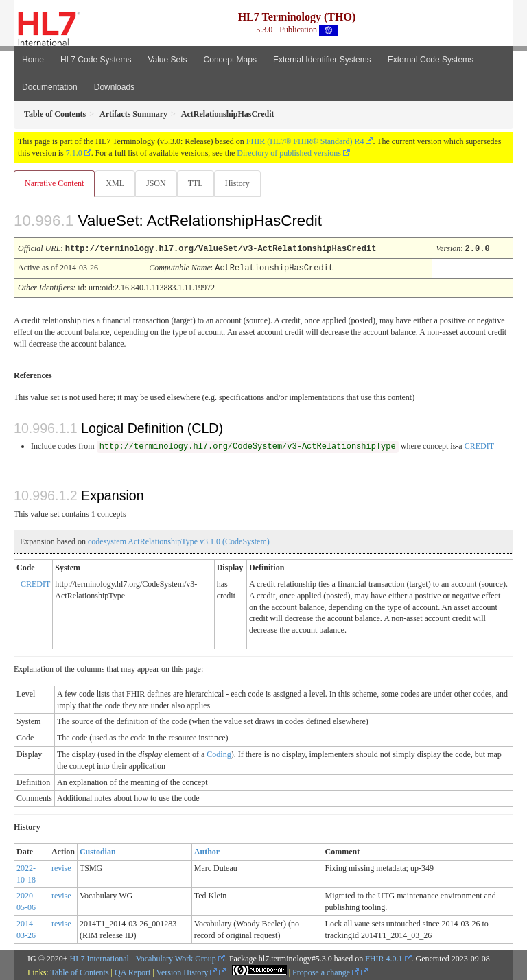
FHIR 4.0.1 (384, 957)
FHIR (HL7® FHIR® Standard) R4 (305, 141)
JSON (156, 183)
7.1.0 (74, 153)
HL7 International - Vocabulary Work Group (143, 957)
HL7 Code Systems (96, 60)
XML (115, 183)
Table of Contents (79, 971)
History (237, 183)
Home (33, 60)
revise (61, 867)
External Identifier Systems (322, 60)
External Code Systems (431, 60)
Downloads (114, 87)
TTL (196, 183)
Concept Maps (230, 60)
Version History (187, 971)
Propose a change (326, 971)
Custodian (98, 850)
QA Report (132, 971)
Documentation (50, 87)
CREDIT (479, 445)
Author (207, 850)
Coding (219, 753)
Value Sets (167, 60)
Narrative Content (54, 183)
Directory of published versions (289, 153)
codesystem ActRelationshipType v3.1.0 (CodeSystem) (179, 540)
